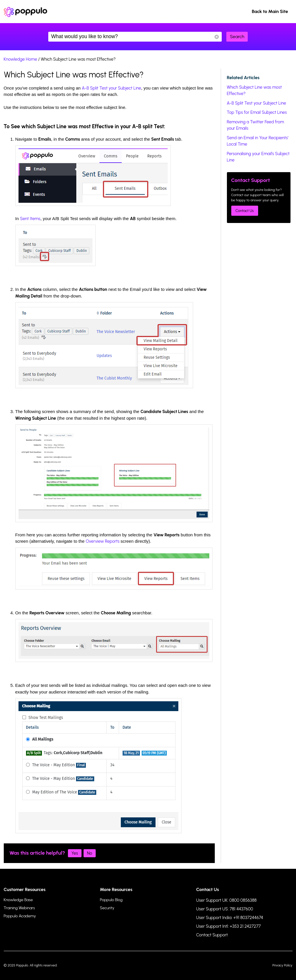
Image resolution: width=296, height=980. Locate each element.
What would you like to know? (135, 37)
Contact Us (245, 211)
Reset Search (217, 37)
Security (107, 908)
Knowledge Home (21, 59)
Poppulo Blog (111, 900)
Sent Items (30, 219)
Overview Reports (103, 541)
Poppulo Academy (20, 916)
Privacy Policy (282, 965)
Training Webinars (19, 908)
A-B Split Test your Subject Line (111, 88)
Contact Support (212, 935)
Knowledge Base (18, 900)
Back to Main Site (270, 11)
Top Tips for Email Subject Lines (257, 112)
